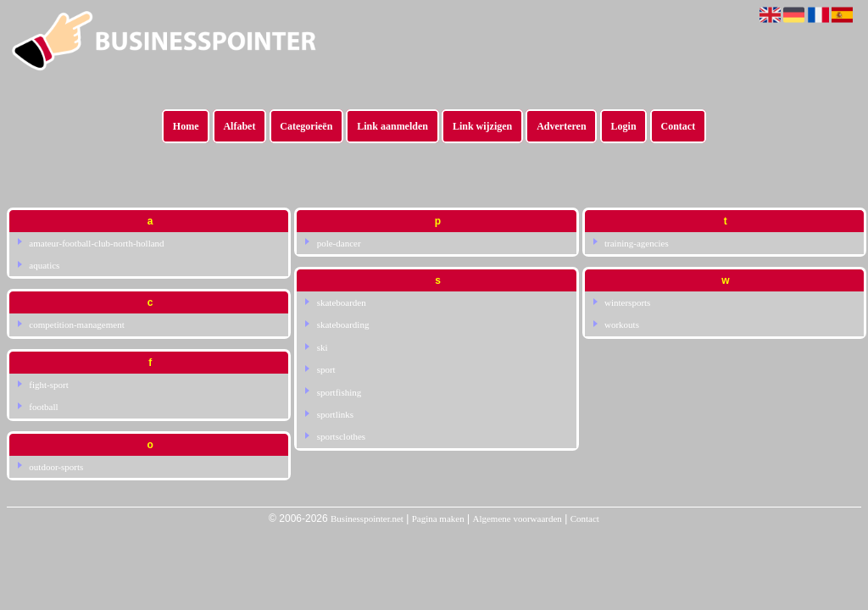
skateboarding (343, 324)
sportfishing (339, 392)
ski (323, 347)
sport (326, 369)
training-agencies (637, 243)
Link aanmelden (392, 126)
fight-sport (48, 385)
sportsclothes (341, 436)
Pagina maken (438, 518)
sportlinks (335, 414)
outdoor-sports (56, 467)
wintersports (627, 302)
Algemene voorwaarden (517, 518)
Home (186, 126)
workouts (622, 324)
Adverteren (561, 126)
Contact (679, 126)
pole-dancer (339, 243)
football (43, 407)
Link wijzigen (482, 126)
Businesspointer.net (367, 518)
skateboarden (342, 302)
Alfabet (239, 126)
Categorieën (306, 126)
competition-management (76, 324)
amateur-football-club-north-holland (96, 243)
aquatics (44, 265)
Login (624, 126)
